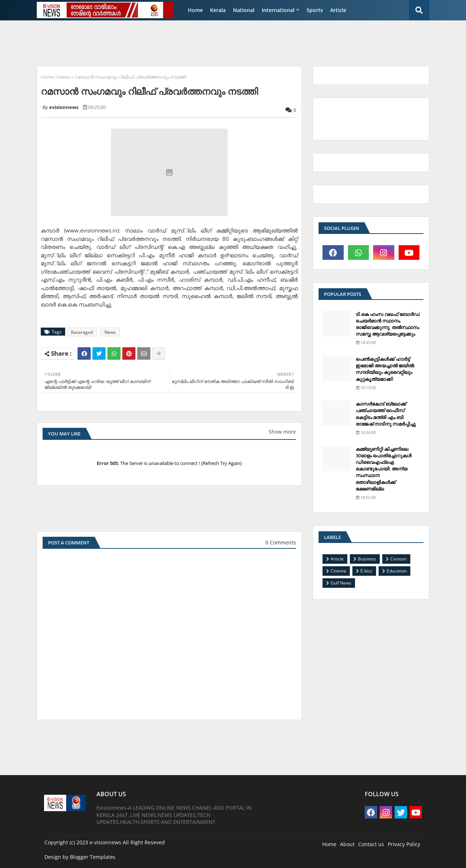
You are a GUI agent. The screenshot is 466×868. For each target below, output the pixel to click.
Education (397, 571)
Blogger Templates (93, 857)
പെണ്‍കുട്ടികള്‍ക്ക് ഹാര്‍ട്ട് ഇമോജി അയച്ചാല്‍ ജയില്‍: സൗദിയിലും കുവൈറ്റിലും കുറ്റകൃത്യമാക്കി (385, 369)
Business (367, 559)
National (244, 10)
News (64, 77)
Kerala (218, 10)
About (347, 844)
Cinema (338, 571)
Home (195, 10)
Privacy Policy (404, 844)
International (278, 10)
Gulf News (341, 583)
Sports (315, 10)
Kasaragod (82, 332)
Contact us (371, 844)
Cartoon (398, 559)
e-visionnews (105, 842)
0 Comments (281, 542)
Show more (282, 432)
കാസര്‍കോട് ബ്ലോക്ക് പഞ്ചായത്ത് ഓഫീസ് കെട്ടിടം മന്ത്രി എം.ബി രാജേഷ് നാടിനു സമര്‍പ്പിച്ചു (386, 414)
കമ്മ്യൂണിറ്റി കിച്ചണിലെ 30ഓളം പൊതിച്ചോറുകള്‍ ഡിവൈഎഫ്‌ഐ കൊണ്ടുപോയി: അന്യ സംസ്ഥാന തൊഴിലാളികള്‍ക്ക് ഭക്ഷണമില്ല (384, 469)
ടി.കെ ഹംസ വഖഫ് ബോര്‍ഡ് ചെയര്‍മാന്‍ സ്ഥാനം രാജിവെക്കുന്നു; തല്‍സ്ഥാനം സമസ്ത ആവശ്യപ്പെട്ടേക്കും (388, 324)
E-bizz (366, 571)
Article (338, 10)
